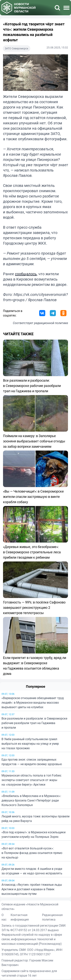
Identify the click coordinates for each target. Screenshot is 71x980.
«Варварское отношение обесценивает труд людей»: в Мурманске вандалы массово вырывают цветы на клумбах (33, 702)
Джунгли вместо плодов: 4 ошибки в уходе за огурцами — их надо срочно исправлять (32, 871)
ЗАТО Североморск (17, 48)
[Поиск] (57, 8)
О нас (4, 917)
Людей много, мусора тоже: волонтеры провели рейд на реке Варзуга (35, 819)
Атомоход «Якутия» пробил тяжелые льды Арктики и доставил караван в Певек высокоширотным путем (32, 889)
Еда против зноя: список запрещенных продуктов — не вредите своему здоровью (32, 762)
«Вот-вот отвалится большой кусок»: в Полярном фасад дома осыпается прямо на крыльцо (32, 853)
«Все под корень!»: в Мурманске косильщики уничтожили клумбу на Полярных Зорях (34, 834)
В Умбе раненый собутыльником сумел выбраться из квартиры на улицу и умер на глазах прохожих (30, 744)
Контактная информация (20, 917)
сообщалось (26, 274)
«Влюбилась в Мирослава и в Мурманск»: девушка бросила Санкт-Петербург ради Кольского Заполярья (31, 800)
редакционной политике (51, 323)
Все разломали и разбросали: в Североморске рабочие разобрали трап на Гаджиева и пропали (34, 723)
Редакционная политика (52, 917)
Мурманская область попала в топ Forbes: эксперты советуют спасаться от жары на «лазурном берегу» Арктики (32, 780)
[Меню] (66, 8)
